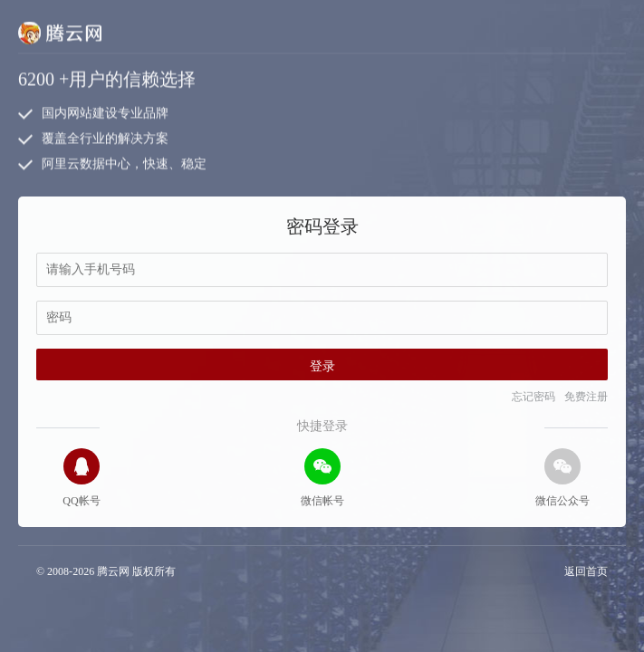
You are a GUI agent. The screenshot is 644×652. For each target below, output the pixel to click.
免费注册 (586, 397)
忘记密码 (533, 397)
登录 (322, 366)
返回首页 (586, 571)
